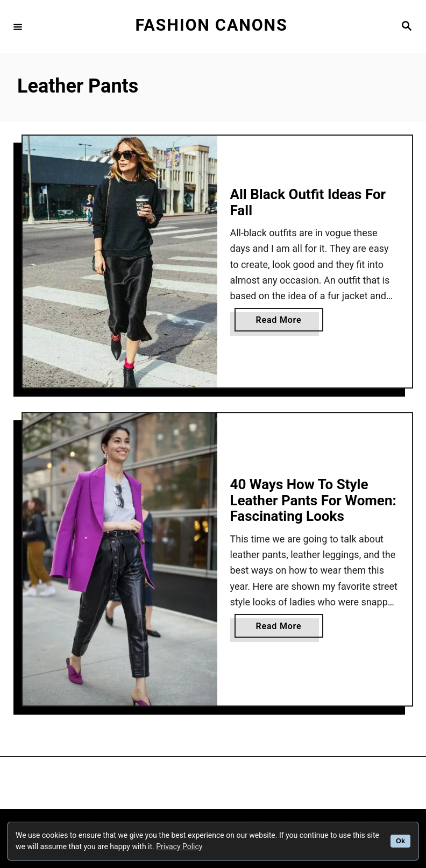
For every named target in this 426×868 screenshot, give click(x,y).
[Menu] (18, 26)
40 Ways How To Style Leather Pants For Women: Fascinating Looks (313, 500)
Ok (400, 841)
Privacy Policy (179, 846)
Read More (282, 322)
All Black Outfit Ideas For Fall (308, 202)
